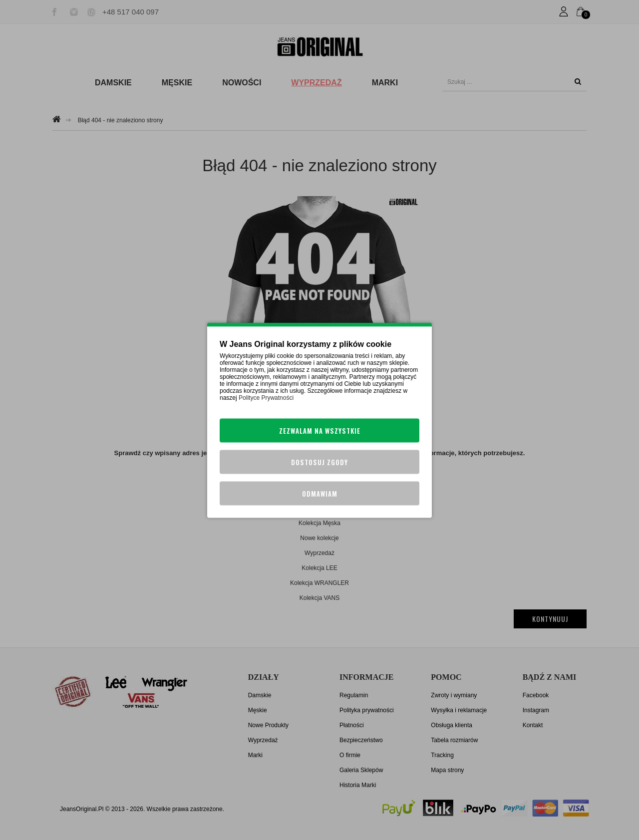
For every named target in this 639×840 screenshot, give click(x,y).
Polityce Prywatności (266, 397)
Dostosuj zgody (319, 462)
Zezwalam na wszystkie (320, 430)
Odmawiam (320, 493)
